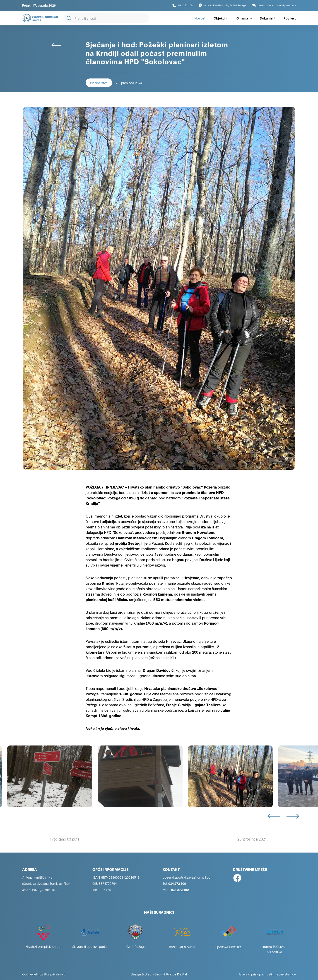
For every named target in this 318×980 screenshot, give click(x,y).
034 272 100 (177, 883)
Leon (159, 974)
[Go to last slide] (274, 816)
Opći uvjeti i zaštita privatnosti (44, 974)
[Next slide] (293, 816)
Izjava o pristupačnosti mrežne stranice (267, 974)
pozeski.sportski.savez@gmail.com (188, 877)
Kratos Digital (177, 974)
